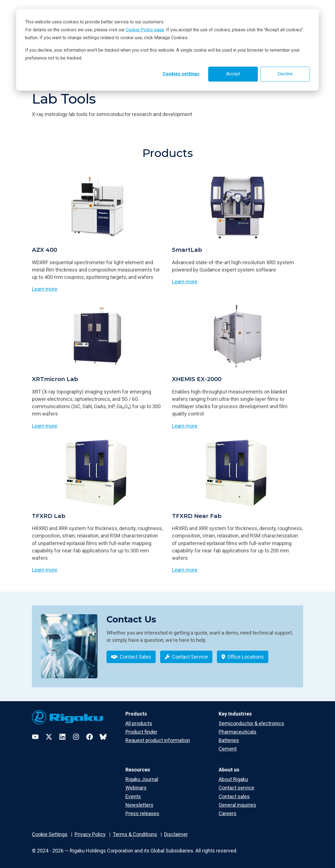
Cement (228, 749)
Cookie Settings (50, 834)
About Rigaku (233, 779)
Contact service (236, 788)
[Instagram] (76, 737)
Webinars (136, 788)
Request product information (158, 740)
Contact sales (234, 796)
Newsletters (139, 805)
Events (133, 796)
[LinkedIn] (62, 737)
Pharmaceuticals (238, 732)
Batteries (229, 740)
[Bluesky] (103, 737)
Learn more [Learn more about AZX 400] (45, 289)
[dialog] (167, 50)
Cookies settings (181, 74)
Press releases (142, 813)
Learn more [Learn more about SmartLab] (185, 282)
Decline (285, 74)
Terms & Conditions (135, 834)
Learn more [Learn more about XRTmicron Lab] (45, 426)
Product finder (141, 732)
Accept (233, 74)
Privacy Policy (90, 834)
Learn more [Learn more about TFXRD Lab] (45, 570)
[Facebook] (90, 737)
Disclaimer (176, 834)
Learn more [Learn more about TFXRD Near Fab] (185, 570)
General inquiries (237, 805)
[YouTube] (35, 737)
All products (139, 723)
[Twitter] (49, 737)
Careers (228, 813)
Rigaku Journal (142, 779)
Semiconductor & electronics (251, 723)
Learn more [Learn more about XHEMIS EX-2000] (185, 426)
